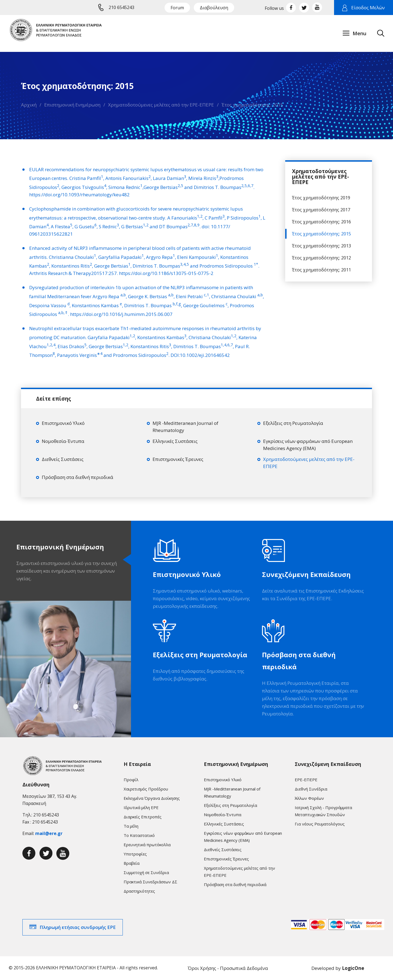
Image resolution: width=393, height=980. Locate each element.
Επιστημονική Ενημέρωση (72, 105)
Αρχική (29, 105)
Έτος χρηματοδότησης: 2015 (252, 105)
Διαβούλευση (214, 8)
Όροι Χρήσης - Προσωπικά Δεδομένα (228, 968)
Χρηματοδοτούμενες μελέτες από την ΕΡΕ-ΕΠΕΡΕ (161, 105)
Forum (177, 8)
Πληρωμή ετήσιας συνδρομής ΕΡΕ (78, 927)
